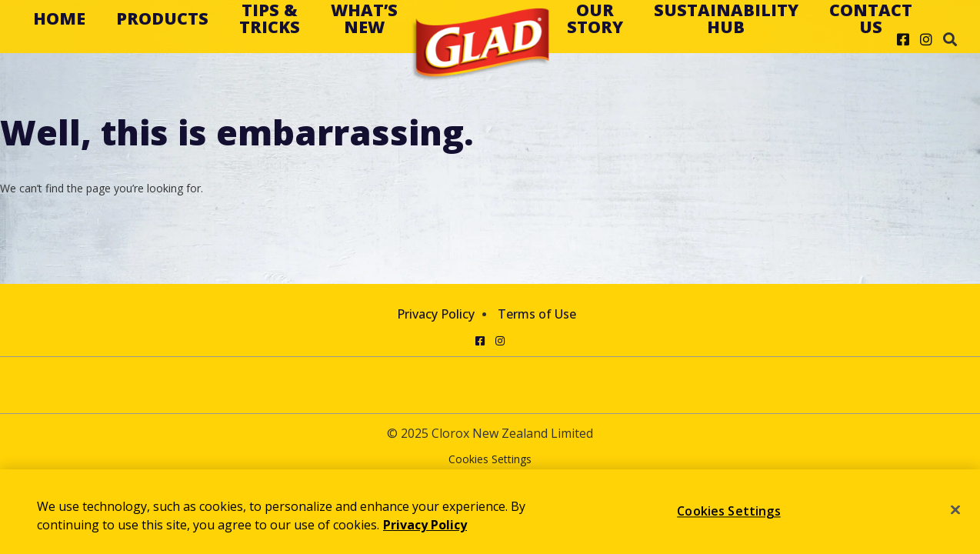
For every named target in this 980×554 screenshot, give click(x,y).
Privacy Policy (436, 314)
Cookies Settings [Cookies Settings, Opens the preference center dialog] (729, 511)
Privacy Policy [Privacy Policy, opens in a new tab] (425, 525)
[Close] (955, 510)
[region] (490, 512)
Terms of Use (537, 314)
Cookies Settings (490, 460)
